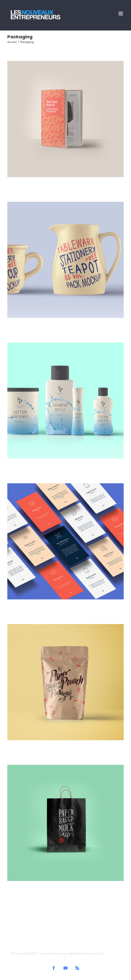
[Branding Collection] (65, 344)
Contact (74, 958)
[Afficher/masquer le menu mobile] (121, 14)
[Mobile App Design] (65, 485)
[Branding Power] (65, 626)
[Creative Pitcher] (65, 204)
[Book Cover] (65, 63)
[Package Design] (65, 767)
